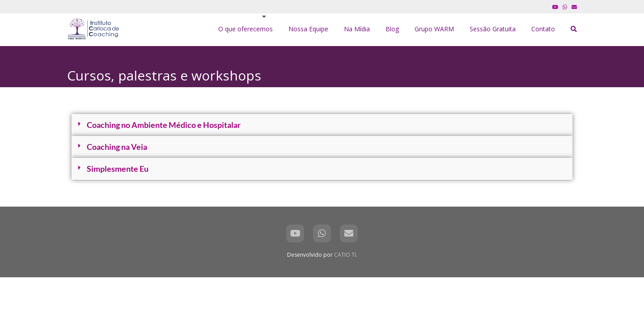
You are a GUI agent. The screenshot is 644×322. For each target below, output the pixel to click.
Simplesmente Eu (118, 169)
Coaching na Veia (117, 147)
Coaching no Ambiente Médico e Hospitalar (164, 125)
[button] (322, 125)
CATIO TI (345, 255)
